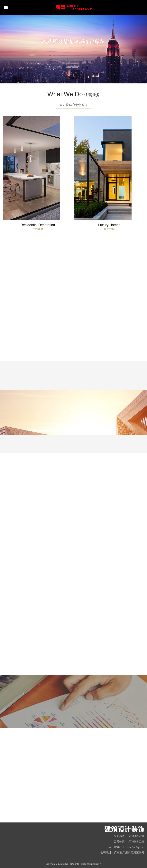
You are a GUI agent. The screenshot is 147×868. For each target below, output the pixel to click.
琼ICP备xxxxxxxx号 (91, 864)
